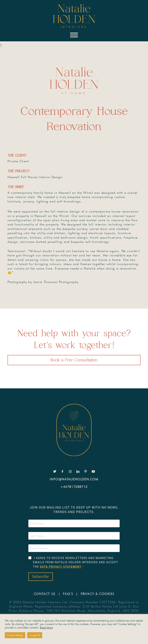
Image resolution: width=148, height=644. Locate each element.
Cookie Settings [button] (15, 635)
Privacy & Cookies (98, 594)
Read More (46, 627)
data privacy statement (61, 567)
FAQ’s (68, 594)
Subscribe (41, 577)
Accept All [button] (35, 635)
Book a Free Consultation (74, 360)
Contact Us (45, 594)
